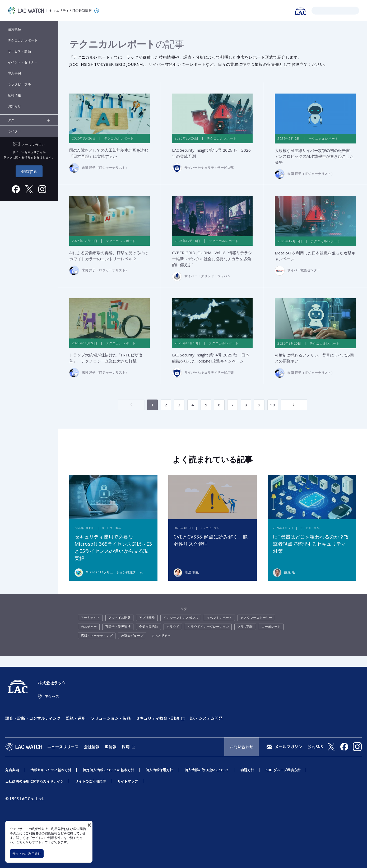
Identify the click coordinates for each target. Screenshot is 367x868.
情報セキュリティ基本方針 (51, 770)
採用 (126, 747)
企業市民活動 (148, 627)
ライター (15, 131)
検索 (316, 10)
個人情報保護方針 (159, 770)
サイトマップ (128, 781)
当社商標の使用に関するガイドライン (34, 781)
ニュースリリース (63, 747)
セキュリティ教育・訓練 (157, 718)
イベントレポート (219, 618)
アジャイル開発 (119, 618)
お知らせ (15, 106)
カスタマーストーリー (256, 618)
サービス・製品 (19, 51)
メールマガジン (288, 747)
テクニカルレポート (23, 40)
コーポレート (271, 627)
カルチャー (89, 627)
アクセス (52, 697)
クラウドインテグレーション (208, 627)
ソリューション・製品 (111, 718)
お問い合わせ (241, 747)
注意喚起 (15, 29)
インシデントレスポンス (181, 618)
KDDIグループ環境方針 (283, 770)
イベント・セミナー (23, 62)
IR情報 (111, 747)
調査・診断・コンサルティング (33, 718)
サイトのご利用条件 (27, 854)
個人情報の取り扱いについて (207, 770)
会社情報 (92, 747)
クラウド (173, 627)
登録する (29, 171)
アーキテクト (90, 618)
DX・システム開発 (206, 718)
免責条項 (12, 770)
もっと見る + (161, 636)
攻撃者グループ (132, 636)
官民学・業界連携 (118, 627)
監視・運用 (76, 718)
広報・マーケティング (97, 636)
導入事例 (15, 73)
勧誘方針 (247, 770)
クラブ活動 (245, 627)
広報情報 (15, 95)
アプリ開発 (147, 618)
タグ (11, 120)
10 (273, 405)
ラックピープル (19, 84)
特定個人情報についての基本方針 (108, 770)
